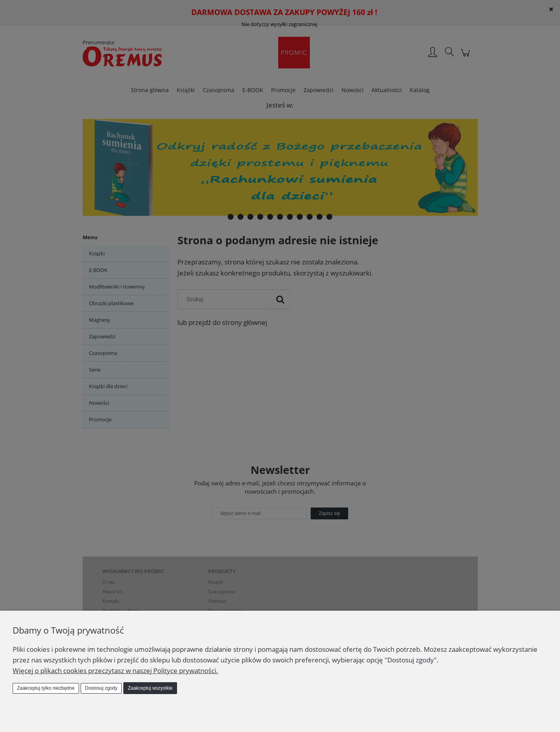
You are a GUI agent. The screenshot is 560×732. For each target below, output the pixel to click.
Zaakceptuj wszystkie (150, 688)
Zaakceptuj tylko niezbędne (46, 688)
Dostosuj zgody (101, 688)
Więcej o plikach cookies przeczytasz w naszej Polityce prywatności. (115, 671)
